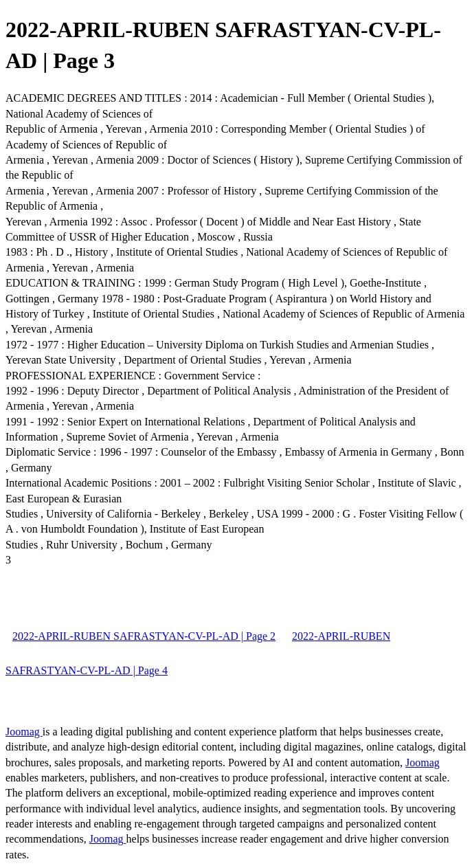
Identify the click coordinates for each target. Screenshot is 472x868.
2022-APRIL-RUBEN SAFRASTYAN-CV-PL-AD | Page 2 (144, 636)
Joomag (24, 732)
